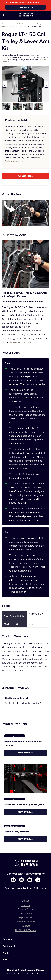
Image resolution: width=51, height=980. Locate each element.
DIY (5, 960)
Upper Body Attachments (15, 736)
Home (4, 24)
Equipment (9, 946)
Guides (7, 953)
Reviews (7, 939)
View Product (26, 753)
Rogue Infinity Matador (16, 832)
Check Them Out (26, 7)
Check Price (26, 176)
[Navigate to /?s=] (4, 15)
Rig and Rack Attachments (21, 24)
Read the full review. (21, 342)
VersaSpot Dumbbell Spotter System (24, 805)
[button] (5, 84)
